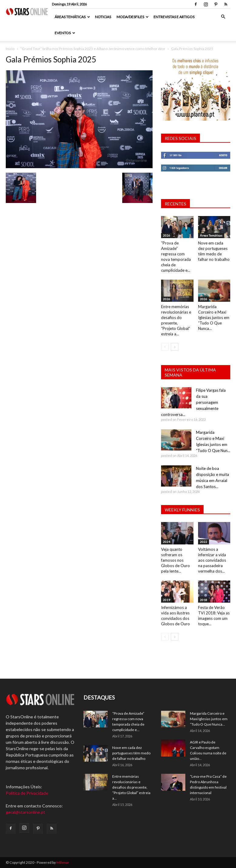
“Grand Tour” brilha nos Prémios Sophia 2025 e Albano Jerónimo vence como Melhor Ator (93, 49)
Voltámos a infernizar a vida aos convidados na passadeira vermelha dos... (212, 560)
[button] (223, 17)
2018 (204, 600)
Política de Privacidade (27, 793)
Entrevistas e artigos (174, 17)
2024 (167, 542)
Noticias (103, 17)
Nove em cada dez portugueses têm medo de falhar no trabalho (131, 753)
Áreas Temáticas (72, 17)
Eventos (65, 33)
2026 (167, 235)
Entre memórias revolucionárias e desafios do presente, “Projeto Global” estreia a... (131, 787)
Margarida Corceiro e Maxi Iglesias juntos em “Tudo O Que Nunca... (214, 318)
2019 (167, 600)
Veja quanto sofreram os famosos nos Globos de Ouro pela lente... (175, 560)
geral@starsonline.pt (25, 812)
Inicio (10, 49)
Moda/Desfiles (133, 17)
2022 (204, 542)
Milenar (63, 862)
